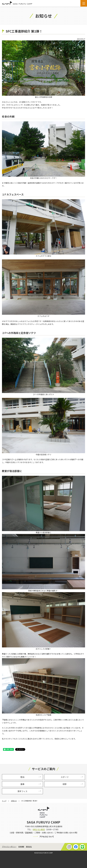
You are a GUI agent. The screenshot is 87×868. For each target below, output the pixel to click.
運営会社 (29, 847)
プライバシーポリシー (9, 847)
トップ (4, 801)
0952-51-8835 (39, 829)
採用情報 (21, 847)
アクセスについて (47, 837)
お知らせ (14, 801)
